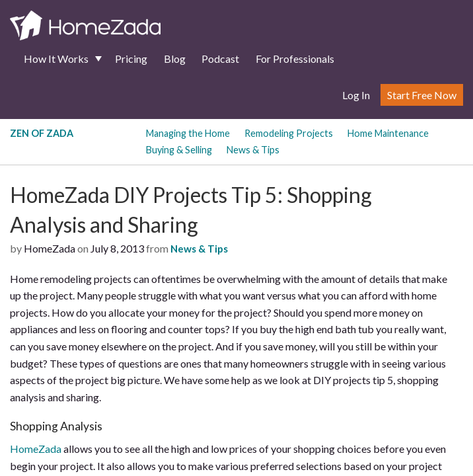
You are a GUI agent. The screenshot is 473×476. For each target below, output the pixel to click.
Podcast (220, 59)
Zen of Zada (42, 133)
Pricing (131, 59)
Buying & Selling (179, 150)
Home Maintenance (388, 133)
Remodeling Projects (289, 133)
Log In (356, 95)
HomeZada (36, 449)
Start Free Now (422, 95)
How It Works (56, 59)
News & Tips (253, 150)
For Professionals (295, 59)
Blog (175, 59)
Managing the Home (188, 133)
